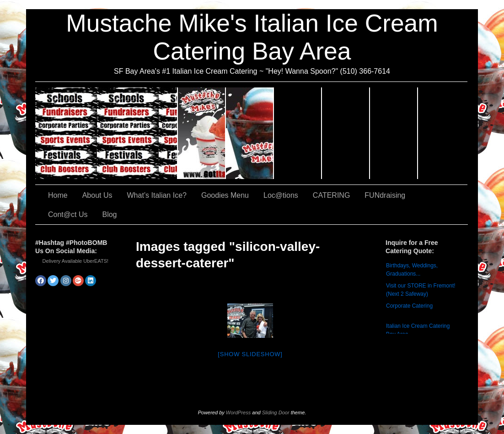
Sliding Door (276, 412)
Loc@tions (346, 133)
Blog (109, 214)
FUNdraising (394, 133)
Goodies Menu (298, 133)
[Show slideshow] (250, 354)
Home (58, 195)
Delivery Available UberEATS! (76, 261)
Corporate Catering (409, 306)
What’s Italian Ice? (250, 133)
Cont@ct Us (443, 133)
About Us (202, 133)
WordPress (238, 412)
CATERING (107, 133)
